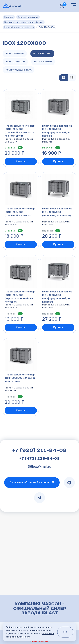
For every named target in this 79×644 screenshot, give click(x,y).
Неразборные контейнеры (19, 27)
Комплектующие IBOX (19, 70)
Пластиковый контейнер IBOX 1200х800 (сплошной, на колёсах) (57, 212)
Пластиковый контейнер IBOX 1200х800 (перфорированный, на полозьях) (20, 297)
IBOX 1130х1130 (43, 62)
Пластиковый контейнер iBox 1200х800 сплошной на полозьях (20, 378)
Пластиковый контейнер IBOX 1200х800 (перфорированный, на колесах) (57, 297)
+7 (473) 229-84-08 (40, 460)
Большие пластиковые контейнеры (24, 22)
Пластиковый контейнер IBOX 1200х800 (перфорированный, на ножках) (57, 131)
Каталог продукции (28, 17)
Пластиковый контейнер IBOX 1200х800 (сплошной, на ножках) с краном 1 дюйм (20, 131)
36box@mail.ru (40, 467)
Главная (9, 17)
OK (65, 632)
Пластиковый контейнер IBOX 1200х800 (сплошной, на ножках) (20, 212)
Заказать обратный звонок (30, 483)
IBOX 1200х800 (42, 54)
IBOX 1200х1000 (15, 62)
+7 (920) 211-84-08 (39, 451)
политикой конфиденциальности (30, 635)
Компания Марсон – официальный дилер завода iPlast (40, 609)
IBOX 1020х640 (15, 54)
